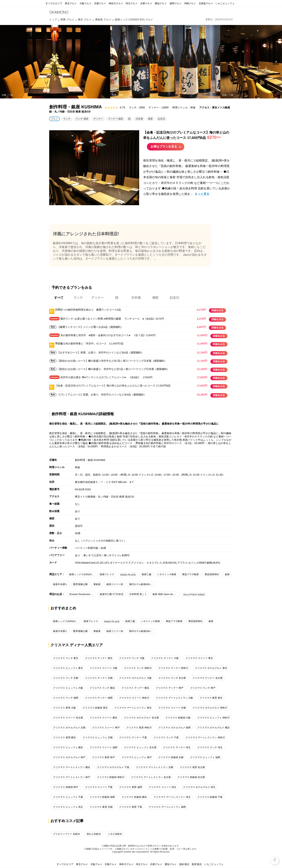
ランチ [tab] (78, 298)
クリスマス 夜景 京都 (101, 807)
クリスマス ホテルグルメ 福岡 (174, 728)
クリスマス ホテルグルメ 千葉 (113, 767)
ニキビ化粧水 (115, 834)
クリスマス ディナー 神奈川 (173, 668)
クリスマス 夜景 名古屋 (192, 767)
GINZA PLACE (128, 575)
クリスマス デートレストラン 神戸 (72, 777)
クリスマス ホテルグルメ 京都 (69, 728)
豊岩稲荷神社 (212, 574)
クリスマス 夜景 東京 (211, 698)
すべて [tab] (59, 298)
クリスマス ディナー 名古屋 (208, 678)
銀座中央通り (60, 584)
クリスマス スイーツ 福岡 (104, 747)
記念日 (161, 119)
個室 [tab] (155, 298)
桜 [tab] (117, 298)
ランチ (67, 119)
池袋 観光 (184, 864)
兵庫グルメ (146, 3)
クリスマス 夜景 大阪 (64, 708)
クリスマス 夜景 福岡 (131, 787)
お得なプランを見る (164, 147)
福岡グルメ (175, 3)
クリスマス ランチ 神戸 (203, 688)
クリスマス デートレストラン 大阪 (174, 698)
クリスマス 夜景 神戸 (104, 757)
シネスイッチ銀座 (167, 574)
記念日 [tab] (175, 298)
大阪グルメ (85, 3)
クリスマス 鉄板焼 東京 (95, 708)
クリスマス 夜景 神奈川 (139, 728)
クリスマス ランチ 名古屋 (172, 678)
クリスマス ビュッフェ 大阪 (68, 688)
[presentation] (276, 62)
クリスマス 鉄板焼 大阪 (178, 718)
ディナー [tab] (97, 298)
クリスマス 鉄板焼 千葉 (210, 797)
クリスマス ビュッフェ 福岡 (205, 757)
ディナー (98, 119)
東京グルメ (71, 3)
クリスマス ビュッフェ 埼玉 (68, 807)
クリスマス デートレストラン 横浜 (72, 767)
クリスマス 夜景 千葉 (131, 807)
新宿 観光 (197, 864)
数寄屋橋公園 (80, 584)
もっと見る (202, 194)
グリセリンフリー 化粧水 (67, 834)
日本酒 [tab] (136, 298)
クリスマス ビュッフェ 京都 (98, 737)
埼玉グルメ (132, 3)
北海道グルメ (206, 3)
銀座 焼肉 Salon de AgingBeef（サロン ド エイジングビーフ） (166, 594)
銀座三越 (147, 574)
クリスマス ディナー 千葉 (133, 737)
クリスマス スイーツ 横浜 (104, 718)
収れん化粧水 (94, 834)
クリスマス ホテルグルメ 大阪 (135, 678)
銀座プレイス (107, 574)
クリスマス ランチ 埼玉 (210, 747)
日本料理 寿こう (138, 594)
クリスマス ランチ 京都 (66, 678)
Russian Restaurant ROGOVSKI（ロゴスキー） (83, 594)
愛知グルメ (161, 3)
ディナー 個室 (116, 119)
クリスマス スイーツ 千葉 (99, 787)
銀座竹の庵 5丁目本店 (112, 594)
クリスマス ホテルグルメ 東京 (211, 668)
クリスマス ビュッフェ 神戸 (137, 757)
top (275, 858)
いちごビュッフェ (225, 3)
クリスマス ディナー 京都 (99, 678)
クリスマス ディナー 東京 (99, 658)
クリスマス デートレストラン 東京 (133, 708)
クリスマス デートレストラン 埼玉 (172, 797)
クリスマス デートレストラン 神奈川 (205, 737)
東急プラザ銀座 (190, 574)
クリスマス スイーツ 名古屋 (68, 718)
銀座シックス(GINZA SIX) (83, 574)
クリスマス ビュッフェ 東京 (68, 668)
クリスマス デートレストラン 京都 (154, 767)
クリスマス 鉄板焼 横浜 (134, 797)
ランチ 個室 (82, 119)
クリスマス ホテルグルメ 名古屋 (141, 718)
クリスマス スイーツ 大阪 (104, 668)
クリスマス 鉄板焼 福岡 (102, 797)
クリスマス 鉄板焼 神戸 (66, 787)
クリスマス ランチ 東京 (66, 658)
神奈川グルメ (116, 3)
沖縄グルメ (190, 3)
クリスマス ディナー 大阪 (165, 658)
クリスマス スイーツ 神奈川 (134, 698)
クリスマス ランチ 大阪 (132, 658)
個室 (150, 119)
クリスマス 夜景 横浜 (64, 737)
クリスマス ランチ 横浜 (102, 688)
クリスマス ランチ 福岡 (66, 698)
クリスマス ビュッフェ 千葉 (68, 797)
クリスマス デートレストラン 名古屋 (151, 777)
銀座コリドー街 (115, 584)
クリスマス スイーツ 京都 (172, 708)
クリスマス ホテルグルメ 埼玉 (199, 787)
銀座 (227, 574)
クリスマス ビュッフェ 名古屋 (140, 747)
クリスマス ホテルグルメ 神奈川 (210, 708)
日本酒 (139, 119)
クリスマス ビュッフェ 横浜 (68, 747)
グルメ (54, 119)
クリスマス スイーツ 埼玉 (162, 787)
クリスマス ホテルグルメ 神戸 (69, 757)
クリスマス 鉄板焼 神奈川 (111, 777)
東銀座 (97, 584)
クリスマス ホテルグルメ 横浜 (214, 728)
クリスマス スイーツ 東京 (199, 658)
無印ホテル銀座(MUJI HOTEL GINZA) (142, 584)
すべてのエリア (54, 3)
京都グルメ (100, 3)
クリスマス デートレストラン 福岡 (167, 807)
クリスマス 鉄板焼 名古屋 (191, 777)
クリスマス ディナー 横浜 (135, 688)
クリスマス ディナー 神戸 (170, 688)
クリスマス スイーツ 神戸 (106, 728)
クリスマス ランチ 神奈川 (138, 668)
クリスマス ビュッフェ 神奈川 (214, 718)
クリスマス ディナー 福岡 (99, 698)
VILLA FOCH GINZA (194, 595)
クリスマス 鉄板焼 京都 (171, 757)
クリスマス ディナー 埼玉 (177, 747)
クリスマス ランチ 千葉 (166, 737)
